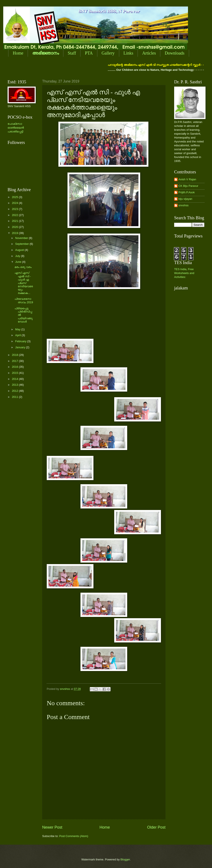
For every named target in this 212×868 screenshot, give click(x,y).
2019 (15, 233)
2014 (15, 379)
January (20, 347)
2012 (15, 391)
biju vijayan (185, 199)
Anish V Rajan (187, 179)
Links (128, 53)
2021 (15, 221)
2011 (15, 397)
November (22, 238)
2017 (15, 361)
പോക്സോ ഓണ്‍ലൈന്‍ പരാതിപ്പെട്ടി (16, 128)
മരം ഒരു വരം (23, 267)
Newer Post (52, 827)
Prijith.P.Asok (187, 192)
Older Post (156, 827)
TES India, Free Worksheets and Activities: (184, 273)
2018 (15, 355)
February (21, 341)
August (20, 250)
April (18, 335)
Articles (149, 53)
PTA (89, 53)
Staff (72, 53)
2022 (15, 215)
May (18, 329)
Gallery (108, 53)
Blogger (125, 859)
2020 (15, 227)
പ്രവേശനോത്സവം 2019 (24, 300)
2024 (15, 203)
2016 (15, 367)
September (22, 244)
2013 (15, 385)
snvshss (184, 205)
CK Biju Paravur (188, 186)
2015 (15, 373)
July (18, 256)
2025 (15, 197)
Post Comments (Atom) (74, 836)
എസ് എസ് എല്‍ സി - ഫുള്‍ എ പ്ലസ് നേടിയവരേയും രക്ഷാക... (24, 283)
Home (18, 53)
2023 (15, 209)
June (19, 262)
